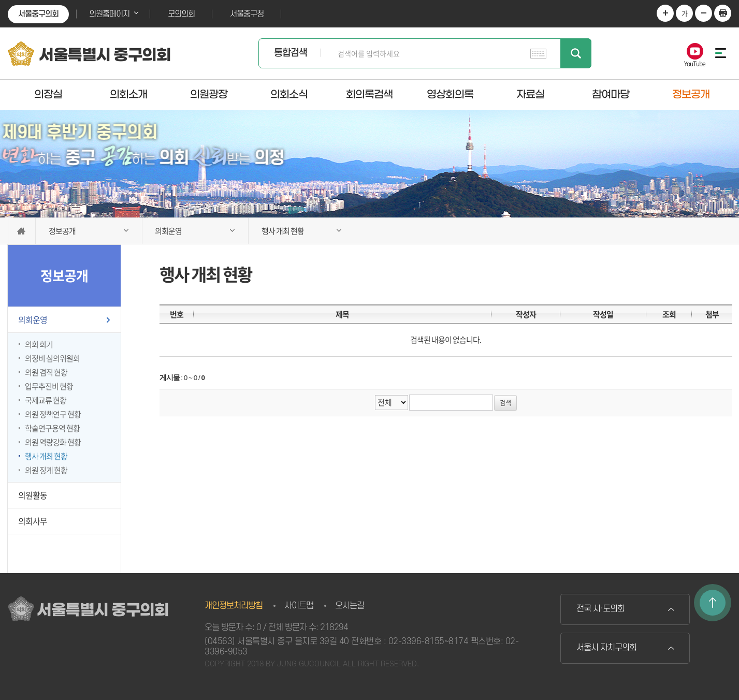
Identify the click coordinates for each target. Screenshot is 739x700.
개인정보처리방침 (234, 606)
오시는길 (350, 606)
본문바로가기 (0, 0)
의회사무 (33, 521)
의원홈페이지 (109, 14)
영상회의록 (450, 94)
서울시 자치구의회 (606, 648)
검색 (576, 53)
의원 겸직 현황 (46, 372)
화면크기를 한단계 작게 (704, 13)
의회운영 (33, 319)
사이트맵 (299, 606)
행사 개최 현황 (46, 456)
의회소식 (289, 94)
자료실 (530, 94)
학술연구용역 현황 (52, 428)
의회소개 (128, 94)
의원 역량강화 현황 (53, 442)
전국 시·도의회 (600, 609)
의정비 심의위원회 (52, 358)
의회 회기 (39, 344)
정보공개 (691, 94)
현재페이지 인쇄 (723, 13)
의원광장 (209, 94)
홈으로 (22, 231)
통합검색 (291, 53)
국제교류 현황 (46, 400)
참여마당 (611, 94)
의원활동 (33, 495)
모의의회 (181, 14)
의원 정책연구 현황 (53, 414)
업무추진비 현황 (49, 386)
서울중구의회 (38, 14)
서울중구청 (247, 14)
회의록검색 (369, 94)
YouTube (695, 63)
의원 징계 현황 (46, 470)
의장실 (48, 94)
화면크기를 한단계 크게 (665, 13)
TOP (713, 603)
